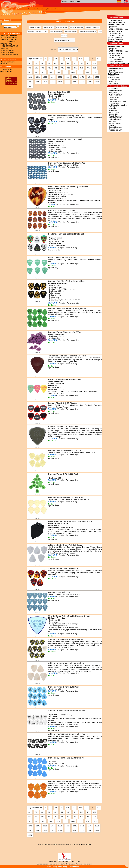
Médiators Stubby (56, 32)
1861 (30, 86)
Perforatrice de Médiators (88, 32)
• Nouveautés (112, 26)
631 (30, 68)
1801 (90, 82)
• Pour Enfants (112, 83)
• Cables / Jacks (113, 98)
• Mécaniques (112, 107)
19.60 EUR (64, 204)
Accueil (65, 2)
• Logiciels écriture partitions (117, 105)
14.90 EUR (64, 673)
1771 (82, 82)
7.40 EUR (63, 264)
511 (75, 63)
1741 (75, 82)
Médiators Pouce (62, 27)
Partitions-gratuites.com (84, 864)
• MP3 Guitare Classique (9, 47)
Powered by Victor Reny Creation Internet (65, 866)
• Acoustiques (112, 70)
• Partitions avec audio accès (117, 30)
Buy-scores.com (43, 864)
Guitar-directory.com (68, 864)
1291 (38, 77)
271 (98, 59)
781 (62, 68)
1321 (45, 77)
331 (36, 63)
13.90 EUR (64, 555)
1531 (97, 77)
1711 (67, 82)
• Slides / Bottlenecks (115, 120)
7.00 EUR (63, 316)
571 (88, 63)
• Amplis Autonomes (114, 96)
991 (36, 72)
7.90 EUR (63, 409)
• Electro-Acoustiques (115, 72)
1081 (58, 72)
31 (50, 59)
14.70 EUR (64, 222)
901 (88, 68)
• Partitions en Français (115, 35)
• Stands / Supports (114, 123)
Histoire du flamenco (8, 62)
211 (87, 59)
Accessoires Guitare (119, 86)
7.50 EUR (63, 791)
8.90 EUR (63, 726)
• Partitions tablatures (115, 28)
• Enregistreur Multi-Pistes (116, 101)
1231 (95, 72)
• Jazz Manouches (114, 80)
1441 (75, 77)
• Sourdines (111, 122)
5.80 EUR (63, 634)
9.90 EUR (63, 650)
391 (49, 63)
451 (62, 63)
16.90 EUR (64, 122)
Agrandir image (53, 157)
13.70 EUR (64, 439)
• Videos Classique (7, 53)
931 (95, 68)
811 (69, 68)
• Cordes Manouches (115, 131)
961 (30, 72)
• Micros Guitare (113, 112)
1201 (88, 72)
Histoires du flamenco (66, 9)
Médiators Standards (93, 27)
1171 (80, 72)
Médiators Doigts (35, 27)
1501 (90, 77)
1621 (45, 82)
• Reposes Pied (113, 114)
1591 (38, 82)
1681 (60, 82)
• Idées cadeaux (113, 103)
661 (36, 68)
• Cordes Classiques (114, 127)
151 (74, 59)
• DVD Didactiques (114, 33)
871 (82, 68)
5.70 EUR (63, 535)
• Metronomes (112, 111)
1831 (97, 82)
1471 (82, 77)
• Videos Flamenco (7, 51)
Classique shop (117, 44)
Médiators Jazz (49, 27)
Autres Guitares (117, 66)
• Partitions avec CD (114, 32)
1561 (30, 82)
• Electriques (112, 76)
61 (56, 59)
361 (43, 63)
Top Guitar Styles (6, 70)
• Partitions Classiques (8, 39)
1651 (53, 82)
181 (81, 59)
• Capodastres (112, 100)
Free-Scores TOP (7, 71)
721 (49, 68)
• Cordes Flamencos (114, 129)
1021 (43, 72)
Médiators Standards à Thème (38, 32)
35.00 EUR (64, 153)
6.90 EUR (63, 100)
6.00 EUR (63, 248)
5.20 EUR (63, 395)
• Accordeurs (112, 92)
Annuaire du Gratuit (12, 33)
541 (82, 63)
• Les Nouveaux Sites (8, 41)
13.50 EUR (64, 577)
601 (95, 63)
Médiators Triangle (71, 32)
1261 (30, 77)
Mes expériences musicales (50, 9)
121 (67, 59)
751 (56, 68)
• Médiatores (112, 109)
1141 (73, 72)
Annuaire (31, 9)
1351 (53, 77)
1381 (60, 77)
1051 (51, 72)
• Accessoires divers (114, 90)
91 (62, 59)
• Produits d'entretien (114, 116)
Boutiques (38, 9)
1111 (65, 72)
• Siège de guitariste (114, 118)
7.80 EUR (63, 364)
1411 (67, 77)
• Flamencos (112, 82)
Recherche (8, 20)
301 (30, 63)
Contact (72, 2)
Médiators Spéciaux (77, 27)
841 (75, 68)
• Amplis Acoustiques (115, 94)
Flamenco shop (116, 18)
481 (69, 63)
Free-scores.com (55, 864)
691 (43, 68)
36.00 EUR (64, 167)
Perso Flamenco (10, 59)
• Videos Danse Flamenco (10, 54)
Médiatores (69, 22)
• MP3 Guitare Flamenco (9, 45)
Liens (78, 2)
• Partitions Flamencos (8, 38)
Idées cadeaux (86, 844)
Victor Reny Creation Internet (59, 862)
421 (56, 63)
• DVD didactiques (114, 56)
